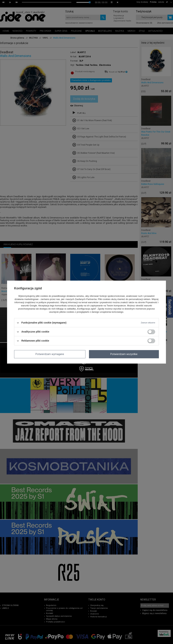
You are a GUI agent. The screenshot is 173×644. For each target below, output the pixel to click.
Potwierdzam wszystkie (124, 354)
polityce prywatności (49, 303)
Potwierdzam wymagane (50, 354)
